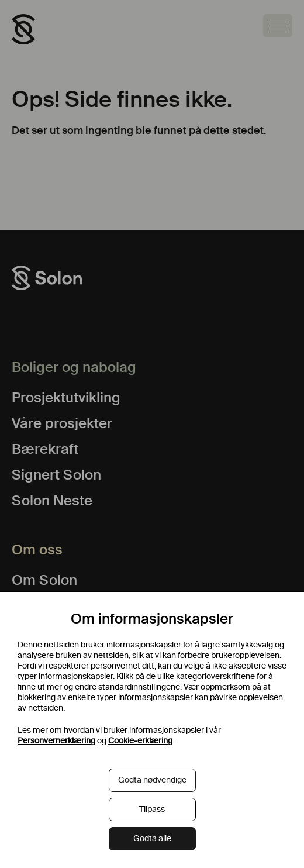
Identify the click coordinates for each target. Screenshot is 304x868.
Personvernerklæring (56, 741)
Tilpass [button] (152, 809)
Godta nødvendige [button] (152, 780)
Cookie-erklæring (140, 741)
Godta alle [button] (152, 838)
